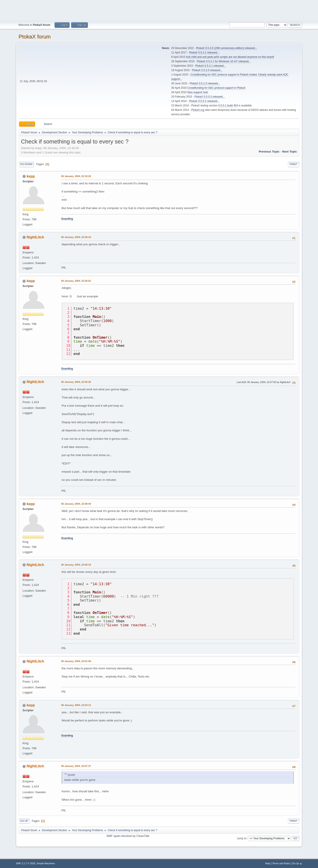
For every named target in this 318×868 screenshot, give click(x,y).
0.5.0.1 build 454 (228, 106)
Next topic (290, 152)
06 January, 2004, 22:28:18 (76, 237)
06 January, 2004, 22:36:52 (76, 281)
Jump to (242, 838)
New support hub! (198, 92)
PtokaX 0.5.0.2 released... (204, 101)
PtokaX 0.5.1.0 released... (205, 83)
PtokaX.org (198, 110)
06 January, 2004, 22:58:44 (76, 504)
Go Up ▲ (297, 863)
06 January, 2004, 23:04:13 (76, 705)
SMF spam (114, 836)
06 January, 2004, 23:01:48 (76, 661)
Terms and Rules (281, 863)
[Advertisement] (159, 10)
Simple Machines (46, 863)
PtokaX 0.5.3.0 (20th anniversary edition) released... (227, 48)
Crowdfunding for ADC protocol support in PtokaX (217, 88)
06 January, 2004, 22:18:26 (76, 176)
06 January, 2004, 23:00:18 (76, 565)
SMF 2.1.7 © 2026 (26, 863)
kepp (31, 176)
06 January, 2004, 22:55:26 (76, 382)
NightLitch (35, 237)
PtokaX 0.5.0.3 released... (210, 97)
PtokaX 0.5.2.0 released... (207, 70)
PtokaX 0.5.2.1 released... (211, 66)
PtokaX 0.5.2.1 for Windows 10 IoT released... (224, 61)
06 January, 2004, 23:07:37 (76, 766)
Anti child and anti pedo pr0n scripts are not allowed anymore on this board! (230, 57)
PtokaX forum (35, 37)
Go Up (24, 821)
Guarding (67, 219)
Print (293, 164)
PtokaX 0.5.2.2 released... (204, 53)
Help (268, 863)
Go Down (26, 164)
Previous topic (269, 152)
